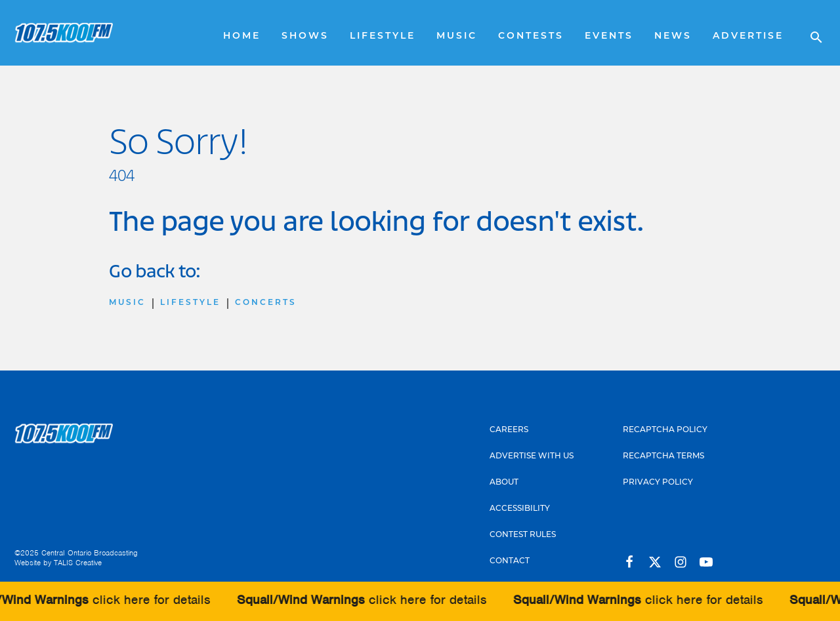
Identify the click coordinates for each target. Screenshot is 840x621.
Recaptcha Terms (663, 456)
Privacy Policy (658, 483)
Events (609, 36)
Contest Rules (523, 535)
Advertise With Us (532, 456)
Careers (509, 430)
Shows (305, 36)
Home (242, 36)
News (673, 36)
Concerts (266, 303)
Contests (531, 36)
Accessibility (520, 509)
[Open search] (810, 33)
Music (457, 36)
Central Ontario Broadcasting (90, 553)
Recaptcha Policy (665, 430)
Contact (510, 561)
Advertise (748, 36)
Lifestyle (383, 36)
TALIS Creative (78, 563)
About (504, 483)
